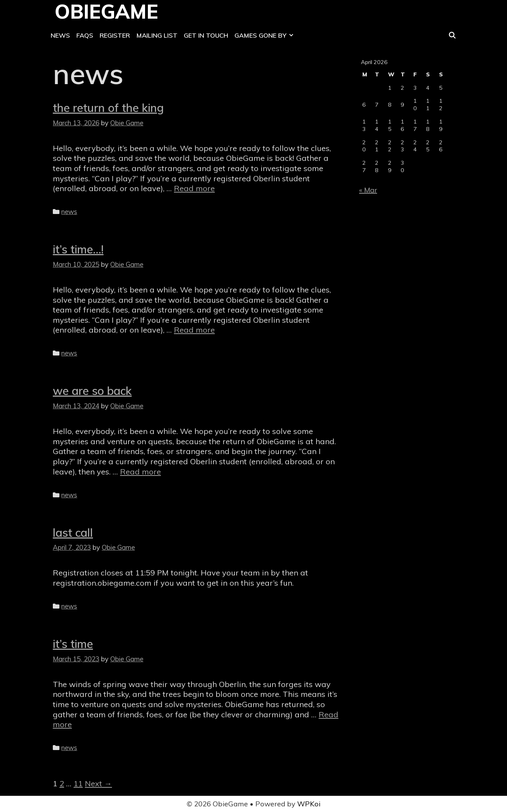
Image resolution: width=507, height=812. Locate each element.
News (60, 35)
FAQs (85, 35)
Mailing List (157, 35)
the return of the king (108, 108)
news (69, 212)
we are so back (92, 391)
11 (78, 783)
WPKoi (309, 804)
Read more (194, 188)
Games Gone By (265, 36)
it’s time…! (78, 249)
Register (115, 35)
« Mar (368, 190)
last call (73, 533)
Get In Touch (206, 35)
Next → (98, 783)
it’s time (73, 644)
